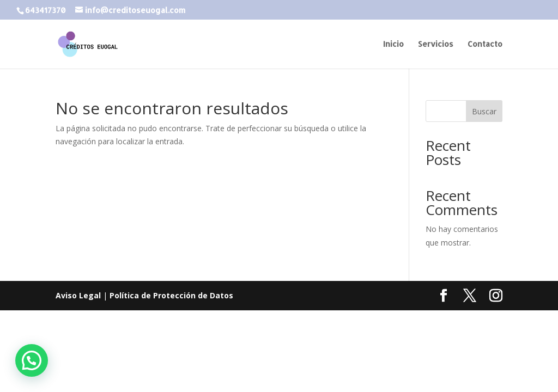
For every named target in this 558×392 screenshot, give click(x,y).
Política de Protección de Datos (171, 295)
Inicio (393, 44)
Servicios (436, 44)
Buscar (484, 111)
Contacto (485, 44)
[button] (32, 360)
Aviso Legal (78, 295)
